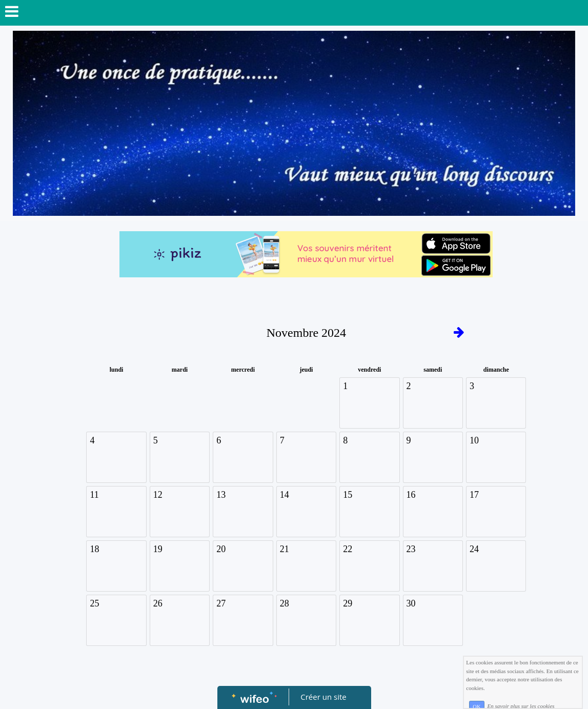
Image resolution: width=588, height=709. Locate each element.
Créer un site (323, 697)
